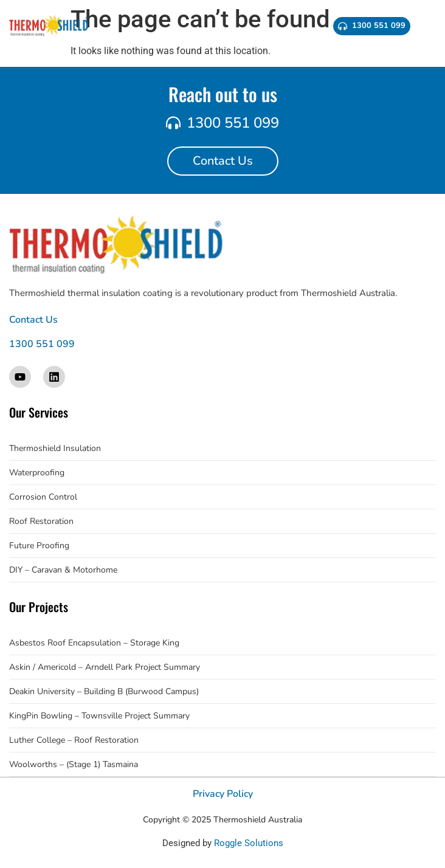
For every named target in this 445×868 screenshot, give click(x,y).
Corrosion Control (43, 497)
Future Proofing (39, 546)
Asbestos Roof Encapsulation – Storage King (94, 643)
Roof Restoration (41, 521)
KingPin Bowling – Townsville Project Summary (99, 716)
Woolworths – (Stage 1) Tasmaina (74, 764)
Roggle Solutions (249, 843)
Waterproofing (37, 473)
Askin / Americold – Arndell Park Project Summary (105, 667)
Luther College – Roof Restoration (74, 740)
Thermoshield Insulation (55, 448)
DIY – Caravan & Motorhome (63, 570)
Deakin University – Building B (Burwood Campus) (104, 691)
